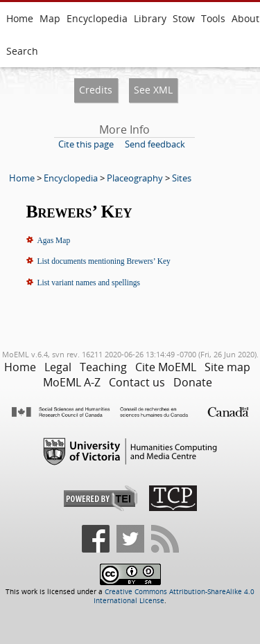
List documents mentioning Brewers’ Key (104, 261)
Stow (184, 18)
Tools (213, 18)
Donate (193, 382)
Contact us (137, 382)
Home (20, 18)
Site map (227, 367)
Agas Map (54, 240)
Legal (58, 367)
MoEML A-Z (72, 382)
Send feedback (155, 144)
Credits (96, 90)
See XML (153, 90)
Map (50, 18)
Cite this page (86, 144)
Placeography (135, 178)
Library (150, 18)
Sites (182, 178)
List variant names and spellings (89, 283)
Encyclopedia (97, 18)
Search (22, 51)
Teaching (103, 367)
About (245, 18)
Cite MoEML (166, 367)
